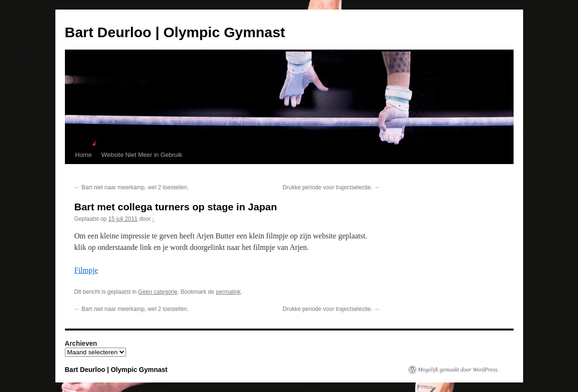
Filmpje (86, 270)
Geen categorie (158, 292)
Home (84, 155)
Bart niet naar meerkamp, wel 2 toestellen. (132, 187)
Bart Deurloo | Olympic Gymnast (175, 32)
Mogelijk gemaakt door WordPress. (458, 370)
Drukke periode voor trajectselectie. (331, 187)
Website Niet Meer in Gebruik (142, 155)
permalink (228, 292)
